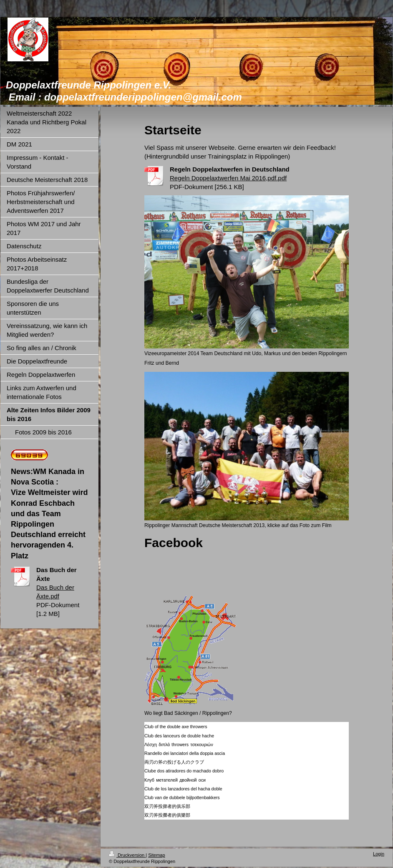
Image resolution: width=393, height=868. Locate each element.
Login (379, 854)
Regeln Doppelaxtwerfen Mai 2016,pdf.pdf (228, 178)
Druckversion (127, 855)
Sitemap (156, 855)
